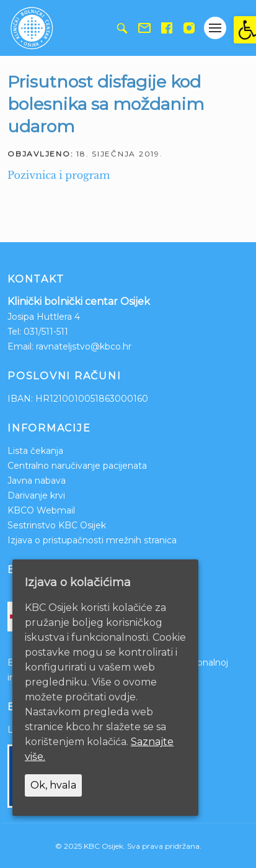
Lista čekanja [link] (35, 451)
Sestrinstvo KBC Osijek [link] (57, 525)
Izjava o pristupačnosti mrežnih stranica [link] (92, 540)
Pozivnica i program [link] (59, 175)
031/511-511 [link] (46, 332)
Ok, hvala (53, 785)
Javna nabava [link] (37, 481)
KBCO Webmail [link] (41, 510)
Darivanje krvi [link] (36, 495)
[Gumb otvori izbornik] (215, 28)
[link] (245, 30)
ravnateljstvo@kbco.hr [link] (84, 346)
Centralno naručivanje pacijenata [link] (77, 466)
